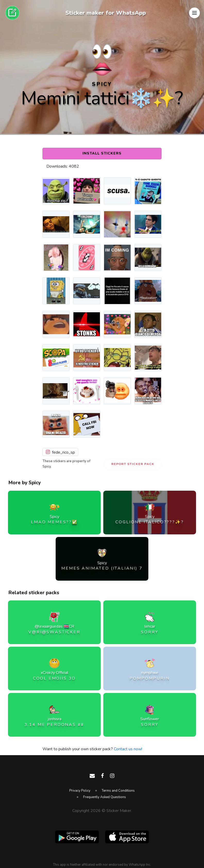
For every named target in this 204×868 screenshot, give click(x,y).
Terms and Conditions (118, 791)
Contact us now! (128, 749)
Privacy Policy (80, 791)
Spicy (102, 84)
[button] (194, 13)
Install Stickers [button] (102, 153)
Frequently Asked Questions (105, 797)
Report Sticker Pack (133, 464)
